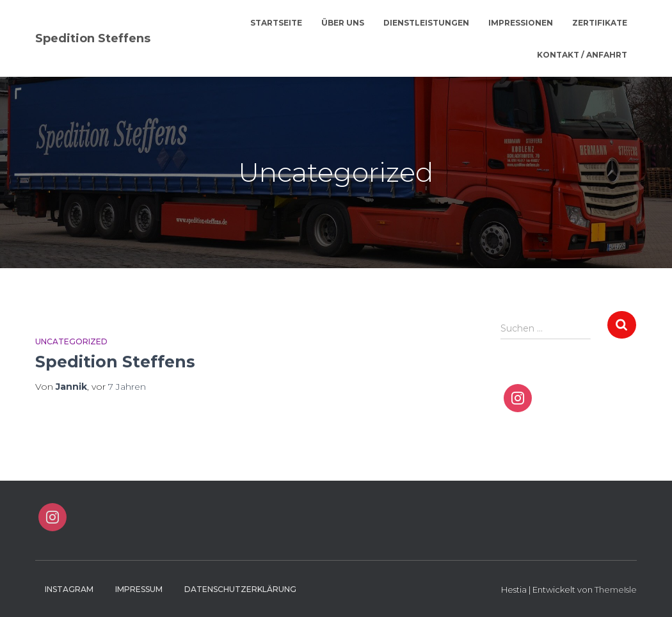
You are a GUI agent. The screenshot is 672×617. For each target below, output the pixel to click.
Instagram (69, 589)
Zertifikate (600, 23)
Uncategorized (71, 341)
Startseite (276, 23)
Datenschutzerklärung (240, 589)
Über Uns (343, 23)
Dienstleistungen (426, 23)
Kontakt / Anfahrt (582, 55)
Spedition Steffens (115, 362)
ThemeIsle (616, 589)
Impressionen (521, 23)
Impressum (139, 589)
